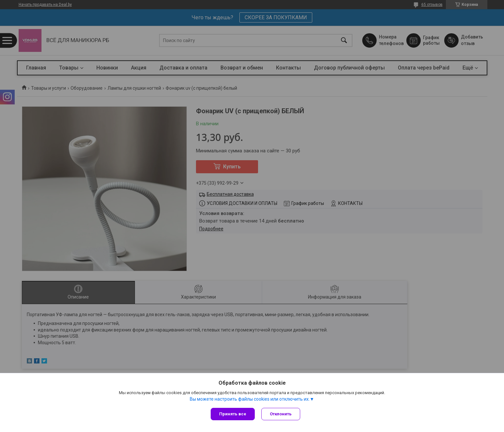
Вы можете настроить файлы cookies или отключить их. (250, 399)
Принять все (233, 414)
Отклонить (281, 414)
